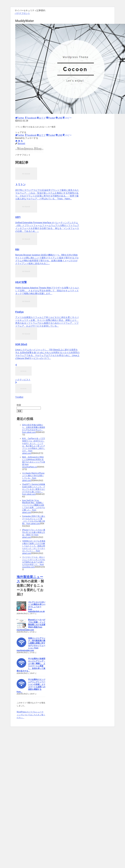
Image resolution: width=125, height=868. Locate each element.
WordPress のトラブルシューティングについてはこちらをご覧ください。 (31, 715)
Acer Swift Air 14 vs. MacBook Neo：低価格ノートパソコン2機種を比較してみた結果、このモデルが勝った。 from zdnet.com (34, 506)
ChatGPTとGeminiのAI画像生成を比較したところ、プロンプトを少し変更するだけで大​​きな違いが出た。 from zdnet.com (34, 489)
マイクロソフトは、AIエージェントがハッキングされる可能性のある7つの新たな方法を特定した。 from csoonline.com (34, 562)
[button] (67, 118)
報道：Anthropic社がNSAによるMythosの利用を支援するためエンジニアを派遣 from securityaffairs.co (34, 462)
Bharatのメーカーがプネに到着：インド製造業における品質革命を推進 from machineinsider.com (31, 625)
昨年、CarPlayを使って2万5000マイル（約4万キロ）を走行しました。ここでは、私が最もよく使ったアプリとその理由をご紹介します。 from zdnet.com (34, 446)
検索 (19, 405)
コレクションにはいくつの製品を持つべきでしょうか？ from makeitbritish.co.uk (37, 607)
